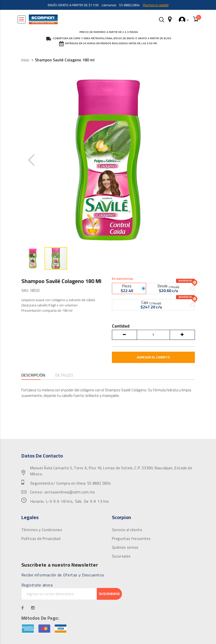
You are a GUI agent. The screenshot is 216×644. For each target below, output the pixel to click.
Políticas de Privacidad (41, 539)
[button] (33, 258)
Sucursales (121, 556)
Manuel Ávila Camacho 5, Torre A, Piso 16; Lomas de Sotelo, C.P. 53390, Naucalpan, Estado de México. (111, 471)
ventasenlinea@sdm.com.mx (70, 492)
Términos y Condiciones (42, 530)
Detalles (64, 375)
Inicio (25, 60)
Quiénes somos (125, 547)
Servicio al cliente (127, 530)
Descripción (33, 375)
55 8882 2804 (99, 483)
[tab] (33, 376)
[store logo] (43, 19)
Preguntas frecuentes (131, 539)
